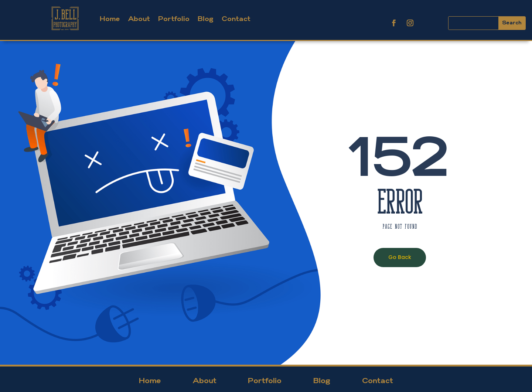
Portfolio (174, 19)
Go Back (400, 257)
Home (110, 19)
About (139, 19)
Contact (236, 19)
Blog (206, 19)
